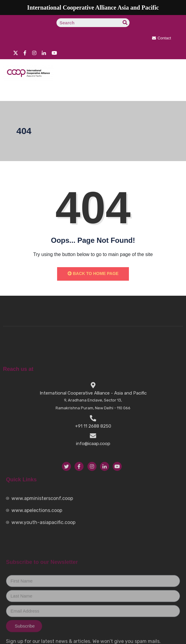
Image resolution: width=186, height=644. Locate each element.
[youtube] (54, 53)
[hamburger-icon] (172, 92)
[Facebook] (25, 53)
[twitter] (16, 53)
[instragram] (34, 53)
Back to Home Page (93, 273)
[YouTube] (117, 533)
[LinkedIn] (105, 533)
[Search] (125, 23)
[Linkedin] (44, 53)
